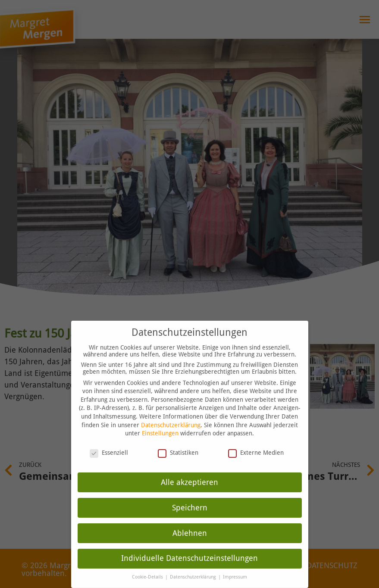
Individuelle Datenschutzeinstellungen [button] (189, 553)
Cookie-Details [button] (148, 572)
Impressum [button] (235, 572)
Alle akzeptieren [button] (189, 477)
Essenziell (109, 447)
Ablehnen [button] (190, 528)
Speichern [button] (190, 502)
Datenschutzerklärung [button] (194, 572)
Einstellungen (160, 428)
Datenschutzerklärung (171, 419)
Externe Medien (256, 447)
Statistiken (178, 447)
